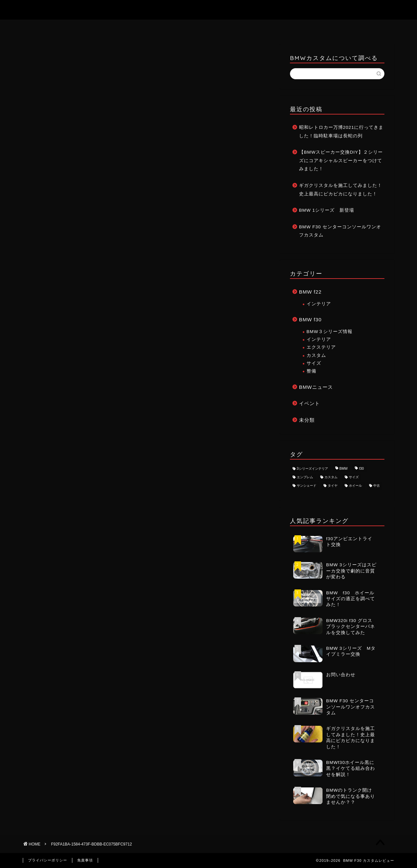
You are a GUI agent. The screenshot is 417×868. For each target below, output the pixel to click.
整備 (311, 371)
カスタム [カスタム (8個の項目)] (331, 477)
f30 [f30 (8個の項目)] (361, 469)
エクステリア (321, 347)
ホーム (163, 28)
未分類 (307, 420)
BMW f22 (310, 292)
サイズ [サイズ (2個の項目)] (354, 477)
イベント (309, 403)
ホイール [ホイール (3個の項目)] (355, 486)
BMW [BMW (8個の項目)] (344, 469)
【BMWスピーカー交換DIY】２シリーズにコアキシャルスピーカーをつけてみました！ (341, 160)
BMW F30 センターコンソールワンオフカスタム (340, 231)
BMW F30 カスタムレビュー (209, 9)
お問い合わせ (209, 28)
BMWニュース (316, 387)
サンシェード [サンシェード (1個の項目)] (307, 486)
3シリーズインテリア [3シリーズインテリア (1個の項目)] (312, 469)
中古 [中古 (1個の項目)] (377, 486)
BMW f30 (310, 320)
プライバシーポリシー (48, 860)
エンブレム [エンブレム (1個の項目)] (305, 477)
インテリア (319, 304)
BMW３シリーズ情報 (330, 332)
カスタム (316, 355)
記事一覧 (255, 27)
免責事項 (85, 860)
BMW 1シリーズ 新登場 (327, 210)
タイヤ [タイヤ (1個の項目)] (333, 486)
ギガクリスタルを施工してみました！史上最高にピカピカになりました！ (341, 190)
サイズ (314, 363)
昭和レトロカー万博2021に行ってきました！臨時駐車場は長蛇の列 (341, 132)
